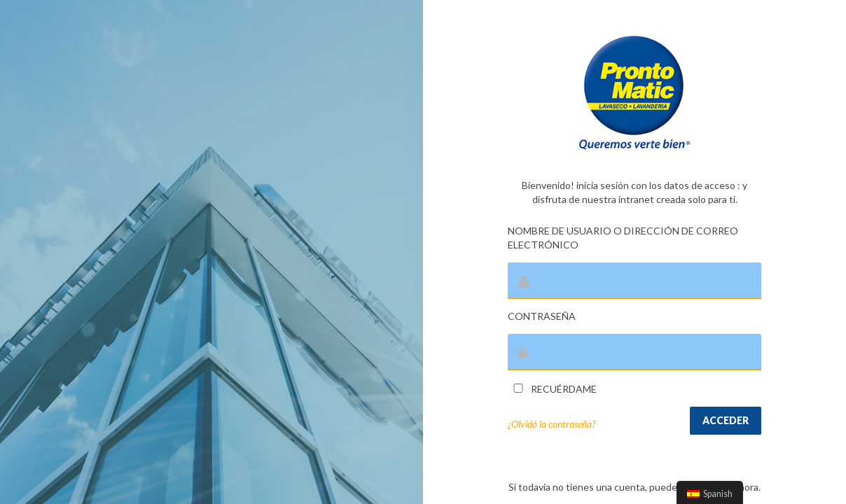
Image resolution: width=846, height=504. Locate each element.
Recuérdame (552, 389)
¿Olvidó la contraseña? (552, 424)
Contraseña (542, 316)
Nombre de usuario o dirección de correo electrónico (623, 238)
